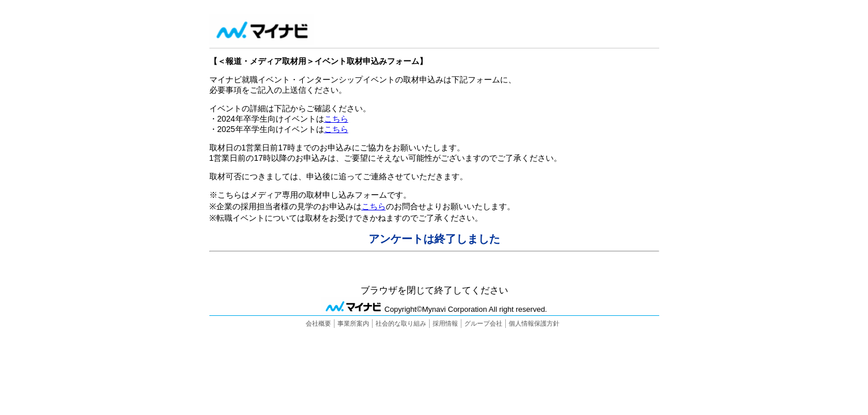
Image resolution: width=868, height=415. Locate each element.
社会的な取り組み (401, 323)
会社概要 (318, 323)
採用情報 (445, 323)
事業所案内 (353, 323)
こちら (336, 119)
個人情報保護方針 (534, 323)
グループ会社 (483, 323)
